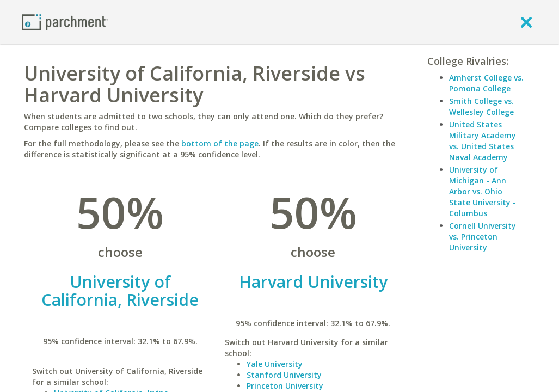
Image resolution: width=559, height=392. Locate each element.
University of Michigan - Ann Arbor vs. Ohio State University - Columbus (483, 191)
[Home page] (65, 22)
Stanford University (284, 375)
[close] (526, 22)
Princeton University (285, 386)
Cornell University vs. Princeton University (483, 237)
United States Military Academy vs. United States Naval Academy (483, 141)
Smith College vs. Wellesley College (481, 106)
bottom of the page (220, 143)
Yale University (275, 364)
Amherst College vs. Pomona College (486, 83)
